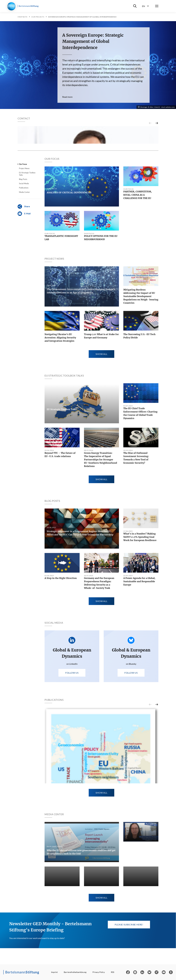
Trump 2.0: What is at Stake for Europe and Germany (101, 434)
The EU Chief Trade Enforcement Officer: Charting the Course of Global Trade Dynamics (140, 511)
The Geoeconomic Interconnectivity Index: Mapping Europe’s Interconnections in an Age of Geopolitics (81, 389)
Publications (24, 286)
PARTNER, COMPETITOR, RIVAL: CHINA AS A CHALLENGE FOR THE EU (138, 293)
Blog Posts (23, 277)
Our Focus (23, 262)
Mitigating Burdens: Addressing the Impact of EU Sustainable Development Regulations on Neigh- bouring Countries (141, 394)
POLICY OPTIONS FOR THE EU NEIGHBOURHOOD (101, 336)
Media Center (24, 290)
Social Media (24, 281)
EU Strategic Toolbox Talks (27, 272)
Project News (24, 266)
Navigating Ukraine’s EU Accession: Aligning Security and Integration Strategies (60, 436)
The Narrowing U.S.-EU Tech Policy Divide (139, 434)
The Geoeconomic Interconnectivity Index (68, 971)
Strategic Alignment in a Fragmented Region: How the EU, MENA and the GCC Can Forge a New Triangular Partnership (80, 631)
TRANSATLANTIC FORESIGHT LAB (61, 336)
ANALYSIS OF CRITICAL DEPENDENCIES (69, 290)
